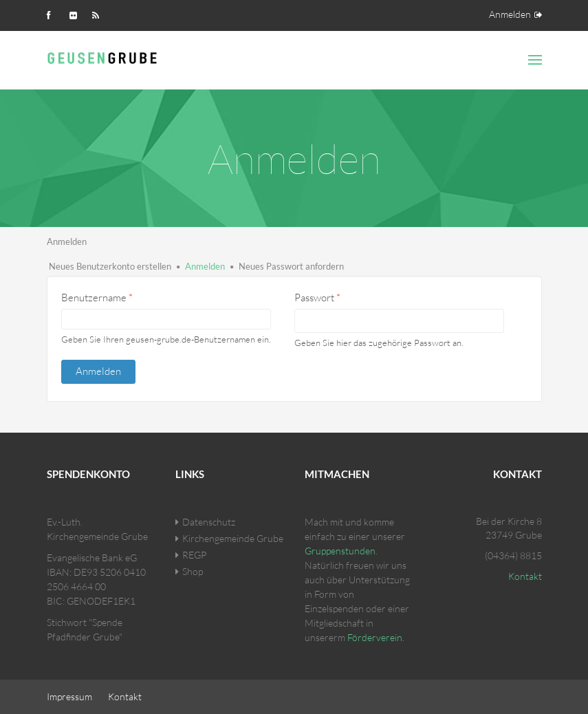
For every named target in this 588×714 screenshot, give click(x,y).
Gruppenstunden (340, 551)
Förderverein (375, 637)
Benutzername (97, 297)
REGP (194, 555)
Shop (193, 571)
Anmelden (510, 14)
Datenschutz (209, 522)
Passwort (317, 297)
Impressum (69, 696)
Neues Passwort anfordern (291, 266)
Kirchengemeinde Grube (233, 538)
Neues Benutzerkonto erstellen (110, 266)
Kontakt (525, 576)
